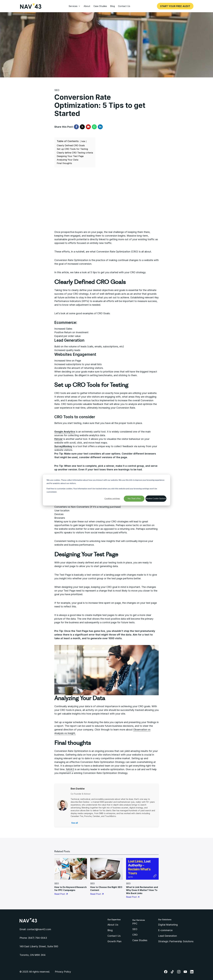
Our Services (139, 920)
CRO (135, 935)
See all (75, 823)
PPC (135, 924)
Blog (112, 6)
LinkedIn (192, 972)
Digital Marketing (168, 925)
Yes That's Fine (134, 498)
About (87, 6)
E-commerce (165, 930)
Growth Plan (114, 941)
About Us (113, 925)
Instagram (179, 972)
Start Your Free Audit (175, 6)
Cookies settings (112, 498)
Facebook (166, 972)
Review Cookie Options (156, 498)
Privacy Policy (63, 972)
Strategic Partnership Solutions (176, 941)
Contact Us (124, 6)
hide (83, 141)
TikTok (172, 972)
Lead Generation (167, 936)
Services (73, 6)
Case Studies (100, 6)
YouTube (185, 972)
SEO (57, 90)
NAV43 (70, 769)
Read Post (61, 894)
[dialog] (106, 490)
